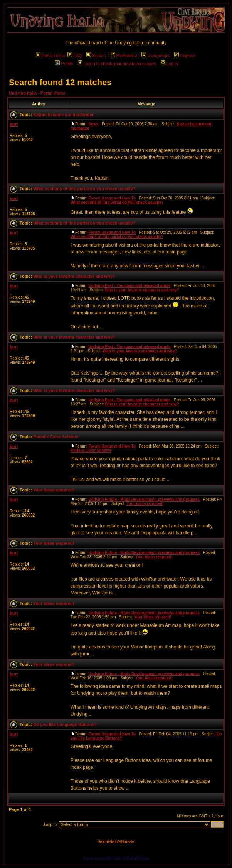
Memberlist (124, 56)
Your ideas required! (54, 490)
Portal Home (50, 56)
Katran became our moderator (63, 115)
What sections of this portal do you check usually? (84, 189)
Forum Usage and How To (112, 198)
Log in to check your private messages (117, 64)
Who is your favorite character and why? (74, 276)
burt (14, 124)
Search (96, 56)
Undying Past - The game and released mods (129, 286)
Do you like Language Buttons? (65, 724)
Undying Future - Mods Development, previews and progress (144, 499)
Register (185, 56)
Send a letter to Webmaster (116, 842)
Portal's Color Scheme (56, 437)
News (93, 124)
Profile (64, 64)
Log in (169, 64)
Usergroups (155, 56)
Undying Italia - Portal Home (37, 93)
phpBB (105, 859)
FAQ (75, 56)
